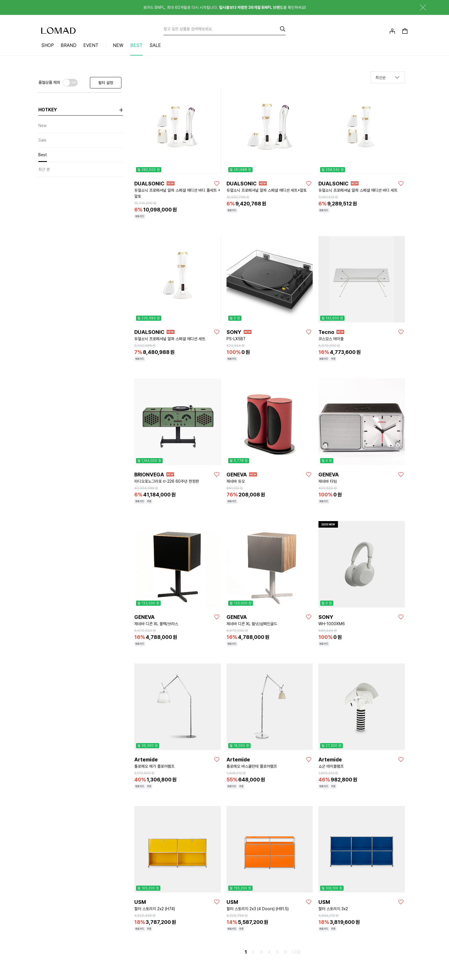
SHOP (48, 45)
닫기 (419, 7)
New (43, 126)
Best (43, 155)
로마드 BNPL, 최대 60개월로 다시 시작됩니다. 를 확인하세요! (224, 7)
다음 (296, 952)
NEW (118, 45)
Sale (42, 140)
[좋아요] (217, 183)
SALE (155, 45)
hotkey (48, 110)
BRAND (69, 45)
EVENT (91, 45)
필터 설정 (106, 83)
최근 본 (44, 169)
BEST (136, 45)
